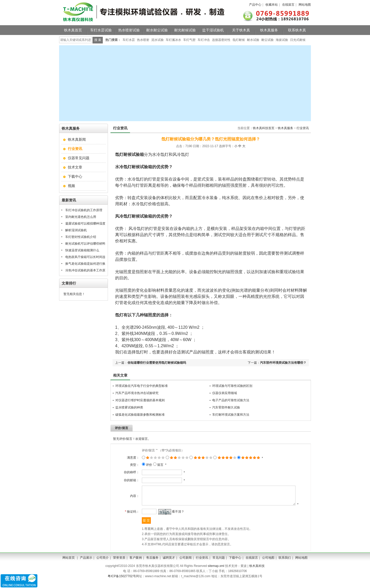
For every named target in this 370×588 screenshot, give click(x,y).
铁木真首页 (73, 30)
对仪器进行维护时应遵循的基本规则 (140, 400)
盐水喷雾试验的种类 (129, 407)
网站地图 (305, 5)
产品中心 (255, 5)
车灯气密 (189, 40)
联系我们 (285, 564)
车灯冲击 (204, 40)
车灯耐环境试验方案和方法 (231, 415)
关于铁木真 (241, 30)
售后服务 (152, 564)
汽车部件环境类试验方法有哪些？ (283, 363)
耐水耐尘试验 (157, 30)
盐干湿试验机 (213, 30)
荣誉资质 (119, 564)
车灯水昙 (129, 40)
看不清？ (173, 518)
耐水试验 (253, 40)
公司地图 (268, 564)
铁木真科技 (257, 573)
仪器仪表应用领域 (225, 393)
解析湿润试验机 (76, 230)
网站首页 (69, 564)
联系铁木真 (297, 30)
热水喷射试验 (129, 30)
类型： (130, 465)
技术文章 (75, 167)
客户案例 (136, 564)
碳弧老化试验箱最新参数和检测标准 (140, 415)
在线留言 (288, 5)
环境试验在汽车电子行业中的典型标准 (142, 386)
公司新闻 (186, 564)
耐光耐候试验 (185, 30)
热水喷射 (143, 40)
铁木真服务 (269, 30)
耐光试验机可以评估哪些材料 (85, 244)
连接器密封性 (221, 40)
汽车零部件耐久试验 (226, 407)
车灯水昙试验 (101, 30)
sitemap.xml (216, 573)
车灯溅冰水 (173, 40)
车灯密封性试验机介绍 (81, 237)
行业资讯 (303, 128)
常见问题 (219, 564)
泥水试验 (158, 40)
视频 (71, 186)
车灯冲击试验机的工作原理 (84, 210)
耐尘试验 (267, 40)
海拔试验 (282, 40)
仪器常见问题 (79, 158)
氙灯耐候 (239, 40)
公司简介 (103, 564)
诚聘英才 (169, 564)
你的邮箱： (127, 480)
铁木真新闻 (77, 139)
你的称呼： (127, 472)
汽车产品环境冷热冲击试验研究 (137, 393)
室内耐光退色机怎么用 (81, 217)
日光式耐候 (298, 40)
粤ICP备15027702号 (122, 583)
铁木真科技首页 (264, 128)
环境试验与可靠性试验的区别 (232, 386)
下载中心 (75, 176)
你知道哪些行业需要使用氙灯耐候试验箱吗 (157, 363)
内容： (130, 499)
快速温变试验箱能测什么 (82, 250)
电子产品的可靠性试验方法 (231, 400)
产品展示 (86, 564)
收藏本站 (272, 5)
